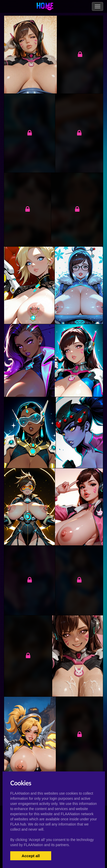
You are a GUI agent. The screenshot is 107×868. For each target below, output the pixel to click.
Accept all (31, 856)
